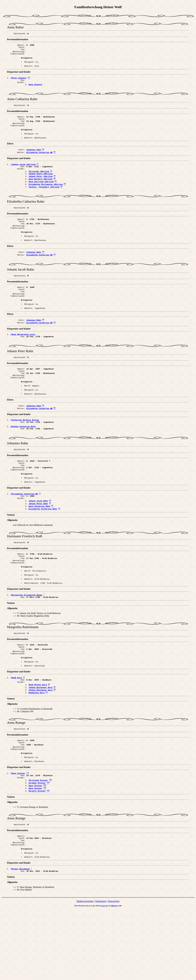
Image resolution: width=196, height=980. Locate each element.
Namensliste (114, 972)
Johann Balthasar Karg (41, 745)
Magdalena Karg (37, 752)
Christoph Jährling (39, 185)
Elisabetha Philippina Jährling (46, 200)
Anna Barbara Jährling (41, 194)
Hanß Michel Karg (38, 742)
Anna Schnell (35, 90)
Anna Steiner (35, 854)
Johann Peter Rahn (38, 549)
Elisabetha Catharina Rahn (43, 555)
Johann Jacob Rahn (38, 546)
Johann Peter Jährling (41, 191)
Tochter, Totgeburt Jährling (44, 203)
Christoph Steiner (38, 845)
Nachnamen (101, 972)
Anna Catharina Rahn (39, 552)
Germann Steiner (37, 848)
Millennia (114, 977)
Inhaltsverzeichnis (85, 972)
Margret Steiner (37, 857)
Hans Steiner (35, 851)
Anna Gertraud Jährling (41, 197)
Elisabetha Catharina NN (39, 164)
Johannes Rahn (34, 161)
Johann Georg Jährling (41, 188)
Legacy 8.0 (105, 977)
